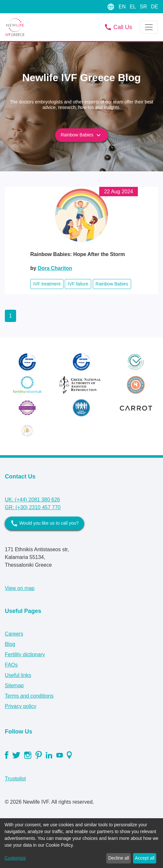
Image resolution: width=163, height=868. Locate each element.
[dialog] (81, 843)
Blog (10, 644)
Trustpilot (15, 779)
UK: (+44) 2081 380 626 (32, 500)
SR (144, 7)
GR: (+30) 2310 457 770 (33, 507)
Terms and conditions (29, 696)
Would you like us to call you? (44, 523)
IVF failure (78, 284)
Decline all (119, 858)
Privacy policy (21, 706)
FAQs (11, 665)
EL (134, 7)
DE (155, 7)
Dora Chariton (55, 268)
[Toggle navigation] (149, 27)
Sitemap (14, 686)
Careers (14, 634)
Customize (15, 858)
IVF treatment (47, 284)
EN (123, 7)
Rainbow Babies (81, 135)
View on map (20, 588)
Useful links (18, 675)
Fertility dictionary (25, 654)
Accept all (145, 858)
